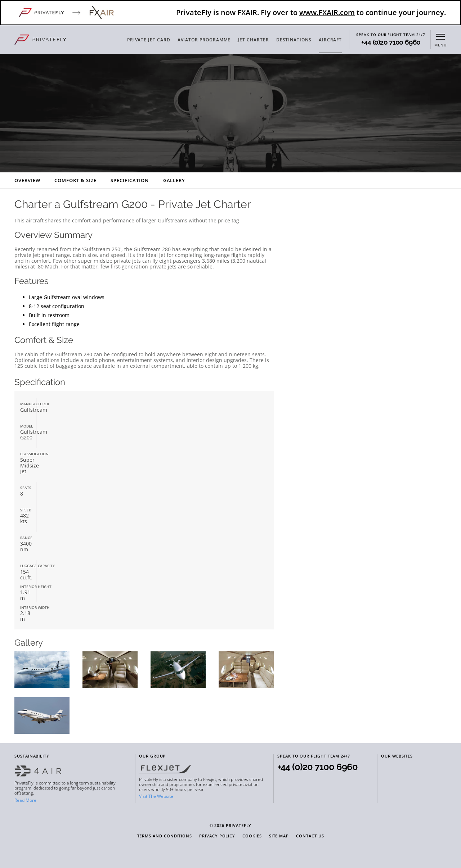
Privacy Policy (217, 836)
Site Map (279, 836)
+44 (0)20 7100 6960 (391, 42)
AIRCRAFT (330, 40)
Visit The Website (156, 796)
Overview (27, 180)
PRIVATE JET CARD (149, 40)
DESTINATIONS (294, 40)
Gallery (174, 180)
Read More (25, 800)
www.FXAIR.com (327, 12)
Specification (129, 180)
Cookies (252, 836)
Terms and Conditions (165, 836)
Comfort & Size (75, 180)
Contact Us (310, 836)
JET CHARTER (253, 40)
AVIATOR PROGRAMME (204, 40)
